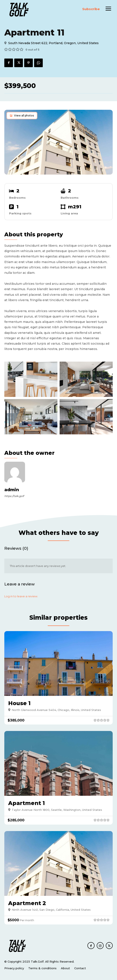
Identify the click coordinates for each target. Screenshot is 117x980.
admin (12, 490)
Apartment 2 (27, 903)
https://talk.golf (14, 496)
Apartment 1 (27, 803)
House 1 (19, 703)
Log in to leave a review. (21, 596)
